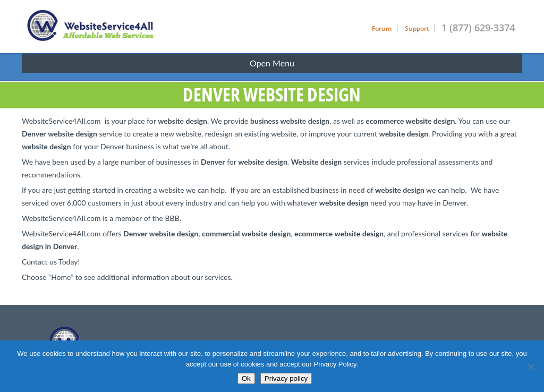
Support (417, 28)
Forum (382, 28)
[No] (531, 367)
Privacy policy (286, 378)
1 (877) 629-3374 (478, 28)
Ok (246, 378)
